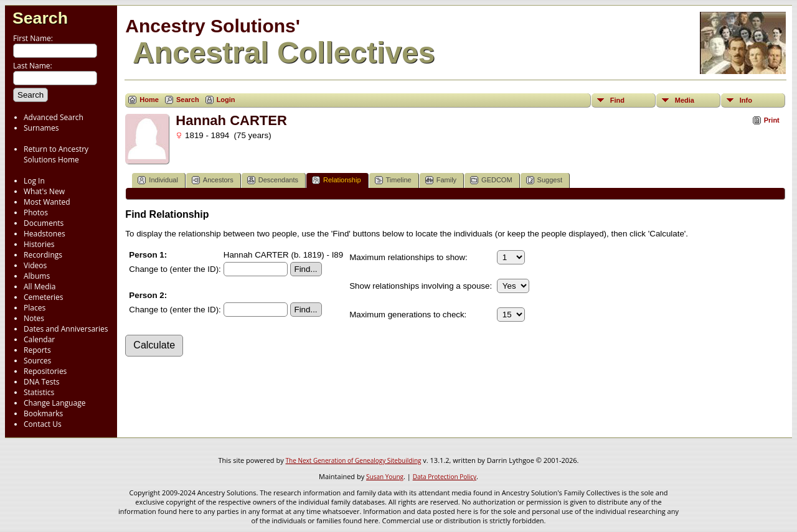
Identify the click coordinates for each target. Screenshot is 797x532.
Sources (37, 361)
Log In (34, 181)
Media (685, 100)
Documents (44, 223)
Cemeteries (44, 297)
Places (35, 308)
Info (746, 100)
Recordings (43, 255)
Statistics (39, 392)
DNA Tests (42, 382)
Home (149, 100)
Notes (34, 318)
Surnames (41, 128)
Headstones (45, 234)
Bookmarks (43, 413)
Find (617, 100)
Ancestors (213, 180)
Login (226, 100)
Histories (39, 244)
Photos (36, 212)
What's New (44, 191)
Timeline (393, 180)
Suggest (544, 180)
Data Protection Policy (445, 477)
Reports (37, 350)
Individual (158, 180)
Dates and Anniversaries (66, 329)
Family (441, 180)
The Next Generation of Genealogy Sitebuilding (354, 460)
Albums (37, 276)
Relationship (337, 180)
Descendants (273, 180)
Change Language (54, 403)
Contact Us (43, 424)
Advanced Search (54, 117)
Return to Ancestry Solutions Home (56, 154)
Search (40, 18)
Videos (35, 265)
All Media (40, 287)
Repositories (45, 371)
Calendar (39, 339)
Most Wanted (47, 202)
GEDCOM (491, 180)
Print (772, 120)
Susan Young (385, 477)
